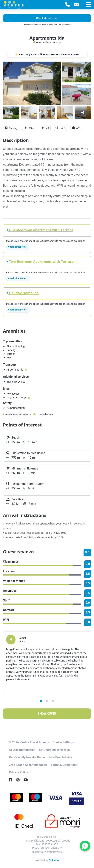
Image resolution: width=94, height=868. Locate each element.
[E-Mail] (76, 5)
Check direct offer (17, 247)
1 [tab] (41, 701)
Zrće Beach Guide (60, 757)
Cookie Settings (63, 742)
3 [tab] (53, 701)
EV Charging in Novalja (54, 750)
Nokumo (54, 860)
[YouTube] (27, 780)
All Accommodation (22, 750)
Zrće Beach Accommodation (28, 765)
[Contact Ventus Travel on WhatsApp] (85, 846)
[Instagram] (19, 780)
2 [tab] (47, 701)
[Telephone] (67, 5)
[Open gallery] (32, 83)
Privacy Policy (18, 772)
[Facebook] (12, 780)
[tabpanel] (47, 663)
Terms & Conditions (64, 765)
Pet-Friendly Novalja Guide (27, 757)
